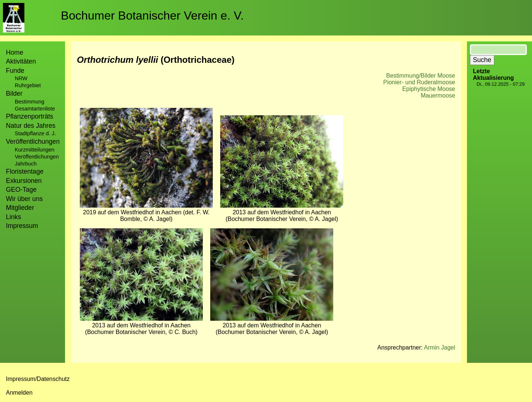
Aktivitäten (21, 61)
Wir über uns (24, 199)
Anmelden (19, 393)
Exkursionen (24, 181)
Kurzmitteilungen (35, 150)
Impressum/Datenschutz (38, 379)
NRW (21, 78)
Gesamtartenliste (35, 109)
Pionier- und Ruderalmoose (419, 82)
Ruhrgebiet (28, 85)
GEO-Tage (21, 190)
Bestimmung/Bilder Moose (421, 76)
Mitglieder (20, 208)
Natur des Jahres (31, 126)
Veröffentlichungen (37, 157)
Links (13, 217)
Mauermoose (438, 96)
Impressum (22, 226)
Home (15, 52)
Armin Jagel (440, 348)
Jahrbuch (26, 164)
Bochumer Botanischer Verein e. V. (152, 16)
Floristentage (25, 171)
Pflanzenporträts (30, 116)
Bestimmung (30, 102)
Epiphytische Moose (429, 89)
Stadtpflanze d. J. (35, 133)
